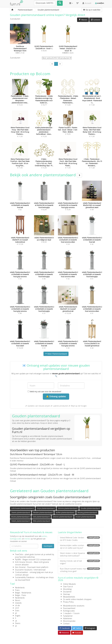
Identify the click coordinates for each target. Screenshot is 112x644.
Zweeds (18, 603)
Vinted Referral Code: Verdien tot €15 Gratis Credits (80, 539)
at (16, 626)
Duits (17, 611)
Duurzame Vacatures (24, 570)
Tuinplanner (68, 616)
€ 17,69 (92, 96)
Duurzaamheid (69, 608)
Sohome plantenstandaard (68, 508)
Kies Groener (20, 567)
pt (16, 613)
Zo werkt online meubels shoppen (77, 599)
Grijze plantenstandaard (46, 508)
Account (87, 3)
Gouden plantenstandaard (90, 508)
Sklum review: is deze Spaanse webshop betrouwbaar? (80, 554)
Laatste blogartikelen (70, 532)
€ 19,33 (20, 96)
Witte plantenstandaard (42, 521)
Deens (18, 623)
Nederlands (20, 588)
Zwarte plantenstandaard (21, 513)
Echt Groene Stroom (24, 562)
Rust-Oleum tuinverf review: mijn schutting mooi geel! (80, 570)
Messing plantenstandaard (87, 513)
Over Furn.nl (68, 587)
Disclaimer (67, 592)
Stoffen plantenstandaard (65, 513)
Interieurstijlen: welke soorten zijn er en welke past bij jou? (80, 547)
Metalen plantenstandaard (43, 513)
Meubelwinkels (69, 597)
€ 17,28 (92, 159)
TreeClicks (19, 554)
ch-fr (17, 608)
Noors (18, 600)
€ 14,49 (68, 96)
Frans (17, 590)
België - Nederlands (23, 593)
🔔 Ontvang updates (56, 396)
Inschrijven (48, 546)
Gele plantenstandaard (41, 517)
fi (16, 618)
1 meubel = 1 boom (71, 613)
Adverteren (68, 618)
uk (16, 621)
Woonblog (67, 589)
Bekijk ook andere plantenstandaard (46, 175)
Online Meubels (69, 584)
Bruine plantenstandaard (20, 517)
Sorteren (96, 20)
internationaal (40, 570)
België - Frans (21, 595)
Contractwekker (22, 572)
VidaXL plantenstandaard (21, 521)
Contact (66, 624)
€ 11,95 (20, 127)
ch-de (17, 605)
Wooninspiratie (69, 621)
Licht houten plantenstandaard (23, 508)
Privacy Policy (68, 602)
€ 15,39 (44, 159)
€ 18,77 (44, 96)
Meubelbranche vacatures (74, 606)
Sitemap (66, 594)
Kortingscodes (69, 611)
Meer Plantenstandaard (56, 354)
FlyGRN (18, 559)
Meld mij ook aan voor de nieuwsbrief (44, 392)
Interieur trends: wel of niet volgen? (80, 562)
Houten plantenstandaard (85, 517)
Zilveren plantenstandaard (63, 517)
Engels (18, 616)
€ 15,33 (44, 127)
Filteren (83, 20)
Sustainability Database (25, 577)
